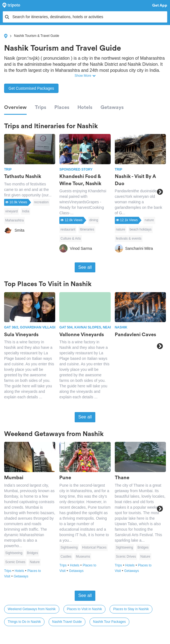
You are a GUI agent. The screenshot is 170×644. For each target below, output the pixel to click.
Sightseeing (14, 553)
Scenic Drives (15, 562)
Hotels (85, 107)
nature (149, 220)
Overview (15, 107)
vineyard (11, 211)
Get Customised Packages (31, 88)
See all (85, 267)
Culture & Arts (71, 239)
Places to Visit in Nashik (85, 609)
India (26, 211)
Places (62, 107)
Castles (66, 557)
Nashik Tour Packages (109, 622)
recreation (41, 202)
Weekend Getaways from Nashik (32, 609)
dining (94, 220)
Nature (35, 562)
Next (160, 192)
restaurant (68, 229)
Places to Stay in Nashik (131, 609)
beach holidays (141, 229)
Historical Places (94, 547)
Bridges (33, 553)
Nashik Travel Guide (67, 622)
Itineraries (87, 229)
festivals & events (129, 239)
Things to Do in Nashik (24, 622)
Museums (83, 557)
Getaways (112, 107)
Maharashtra (14, 220)
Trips (41, 107)
